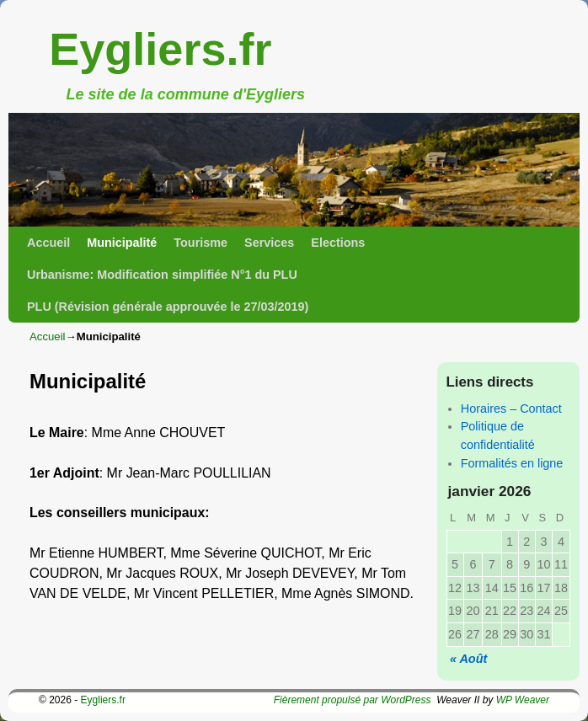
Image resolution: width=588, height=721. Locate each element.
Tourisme (200, 243)
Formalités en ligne (512, 463)
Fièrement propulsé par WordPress (353, 700)
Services (269, 243)
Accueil (48, 243)
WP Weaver (523, 700)
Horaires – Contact (511, 409)
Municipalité (122, 243)
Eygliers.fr (160, 49)
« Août (468, 659)
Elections (338, 243)
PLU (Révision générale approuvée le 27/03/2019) (168, 307)
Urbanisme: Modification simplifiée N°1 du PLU (162, 275)
